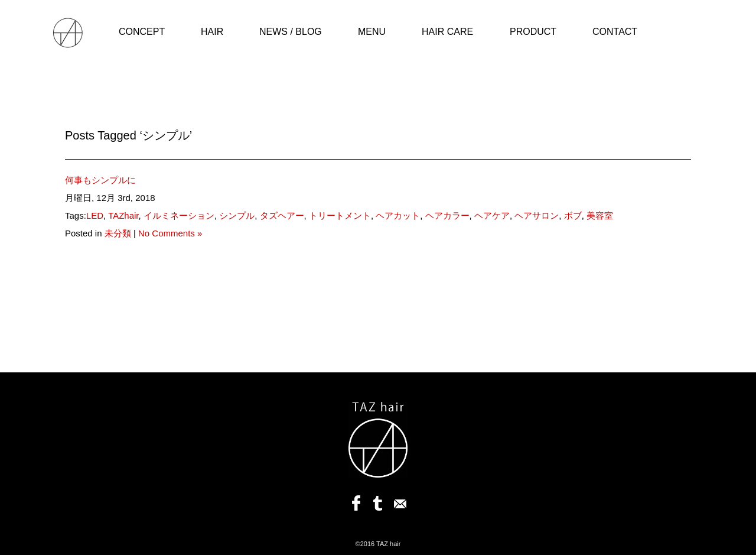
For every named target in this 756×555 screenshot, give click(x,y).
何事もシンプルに (100, 180)
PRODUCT (533, 32)
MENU (372, 32)
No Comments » (170, 233)
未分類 (118, 233)
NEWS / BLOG (291, 32)
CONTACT (615, 32)
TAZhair (123, 215)
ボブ (573, 215)
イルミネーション (179, 215)
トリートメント (340, 215)
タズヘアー (282, 215)
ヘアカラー (447, 215)
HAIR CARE (447, 32)
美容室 (600, 215)
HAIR (212, 32)
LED (95, 215)
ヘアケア (492, 215)
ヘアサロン (537, 215)
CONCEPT (142, 32)
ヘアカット (398, 215)
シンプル (237, 215)
